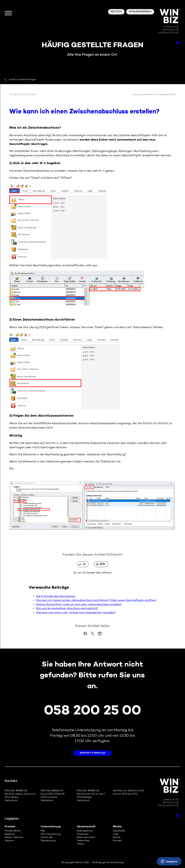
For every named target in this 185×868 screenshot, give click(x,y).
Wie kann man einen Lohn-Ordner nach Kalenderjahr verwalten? (76, 613)
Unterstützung (51, 827)
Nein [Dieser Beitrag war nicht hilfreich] (102, 564)
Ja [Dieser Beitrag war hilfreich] (84, 564)
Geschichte (119, 831)
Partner (117, 838)
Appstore (10, 834)
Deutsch (116, 12)
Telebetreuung (48, 841)
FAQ (43, 831)
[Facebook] (85, 635)
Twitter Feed (83, 841)
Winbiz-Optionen (14, 838)
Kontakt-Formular (92, 753)
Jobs (116, 834)
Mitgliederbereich (140, 12)
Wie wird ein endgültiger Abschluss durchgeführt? (67, 608)
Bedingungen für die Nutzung (108, 863)
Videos (81, 844)
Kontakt (117, 841)
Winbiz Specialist (86, 838)
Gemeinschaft (86, 827)
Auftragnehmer (85, 831)
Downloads (47, 838)
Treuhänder (83, 834)
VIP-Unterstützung (51, 834)
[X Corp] (92, 635)
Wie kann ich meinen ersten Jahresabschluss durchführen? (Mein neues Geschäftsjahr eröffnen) (96, 600)
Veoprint (9, 841)
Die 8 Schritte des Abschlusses (56, 596)
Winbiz (117, 827)
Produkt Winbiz (13, 831)
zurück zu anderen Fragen (22, 80)
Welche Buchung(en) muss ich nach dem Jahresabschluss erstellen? (79, 604)
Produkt (10, 827)
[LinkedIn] (100, 635)
